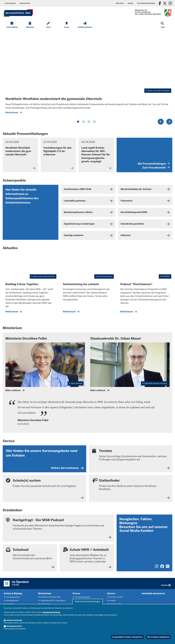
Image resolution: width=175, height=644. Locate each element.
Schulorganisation (13, 597)
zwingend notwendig (14, 620)
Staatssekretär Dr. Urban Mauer (53, 601)
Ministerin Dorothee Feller (50, 597)
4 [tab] (94, 122)
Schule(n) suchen (116, 597)
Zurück (161, 122)
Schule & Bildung (13, 593)
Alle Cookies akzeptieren (158, 637)
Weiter (169, 122)
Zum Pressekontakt (156, 168)
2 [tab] (84, 122)
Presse (76, 593)
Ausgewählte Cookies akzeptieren (127, 637)
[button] (146, 3)
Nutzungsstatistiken (14, 626)
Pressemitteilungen (82, 597)
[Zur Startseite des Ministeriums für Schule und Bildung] (18, 13)
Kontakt (112, 601)
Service (111, 593)
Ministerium (45, 593)
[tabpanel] (87, 73)
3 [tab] (89, 122)
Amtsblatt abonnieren (153, 593)
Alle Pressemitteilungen (154, 164)
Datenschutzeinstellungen (87, 601)
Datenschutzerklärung (51, 612)
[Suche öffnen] (163, 25)
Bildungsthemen (12, 601)
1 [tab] (78, 122)
